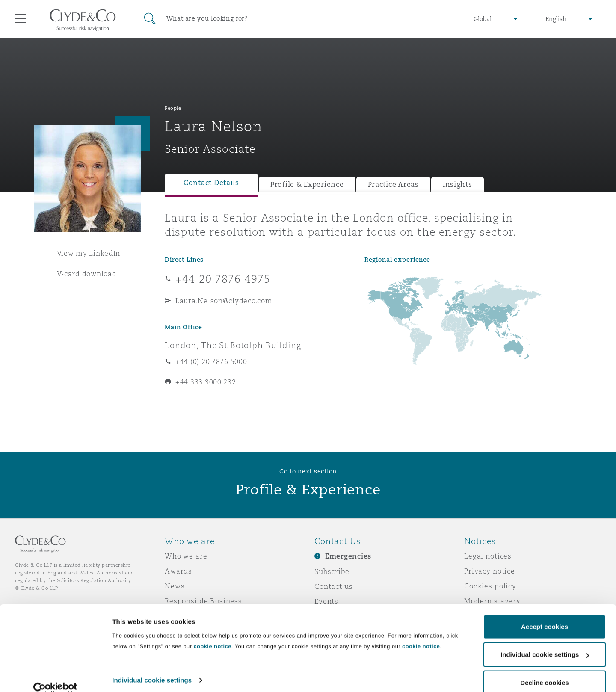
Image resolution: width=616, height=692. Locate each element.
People (173, 108)
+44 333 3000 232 (206, 382)
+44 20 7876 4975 (223, 279)
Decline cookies (544, 669)
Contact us (334, 586)
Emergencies (348, 556)
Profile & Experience (307, 185)
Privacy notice (490, 571)
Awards (178, 571)
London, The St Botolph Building (233, 345)
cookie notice (212, 633)
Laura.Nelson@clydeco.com (224, 301)
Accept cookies (545, 613)
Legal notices (488, 556)
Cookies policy (490, 586)
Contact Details (211, 183)
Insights (458, 185)
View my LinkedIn (89, 253)
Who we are (186, 556)
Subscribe (332, 571)
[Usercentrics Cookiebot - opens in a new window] (55, 675)
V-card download (87, 274)
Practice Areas (393, 185)
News (175, 586)
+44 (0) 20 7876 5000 (211, 361)
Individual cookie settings (152, 667)
